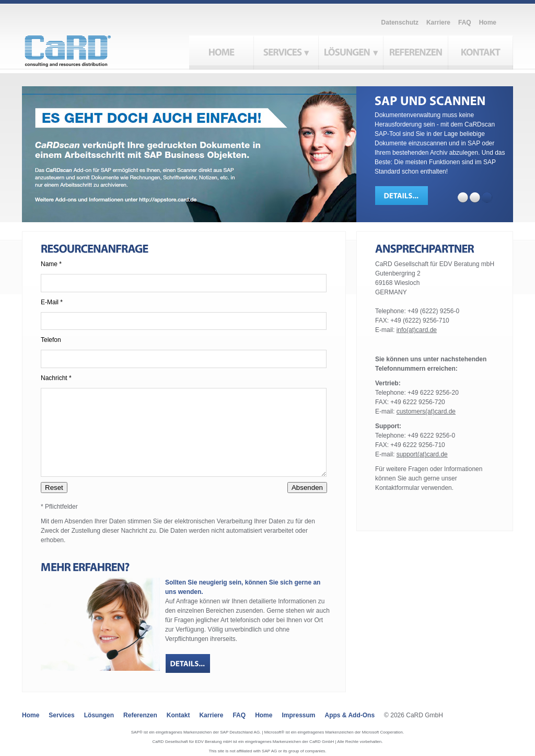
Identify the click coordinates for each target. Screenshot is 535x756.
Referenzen (140, 715)
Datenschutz (400, 22)
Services (61, 715)
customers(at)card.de (426, 411)
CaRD (80, 48)
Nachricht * (56, 378)
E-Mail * (52, 302)
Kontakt (178, 715)
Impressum (298, 715)
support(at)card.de (422, 454)
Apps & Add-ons (350, 715)
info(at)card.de (417, 330)
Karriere (438, 22)
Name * (51, 264)
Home (488, 22)
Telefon (51, 340)
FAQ (465, 22)
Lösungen (99, 715)
